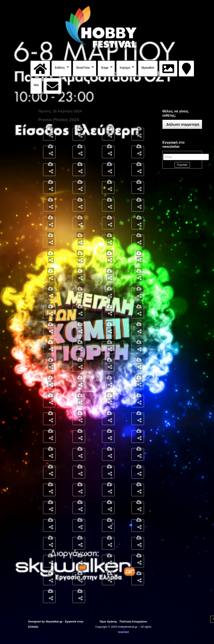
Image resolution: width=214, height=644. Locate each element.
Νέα (36, 85)
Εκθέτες (60, 68)
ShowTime (83, 68)
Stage (105, 68)
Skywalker (148, 68)
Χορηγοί (125, 68)
